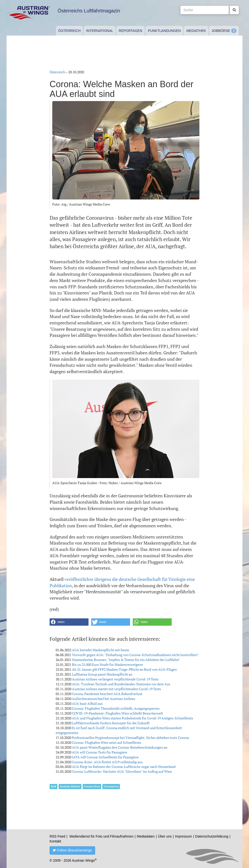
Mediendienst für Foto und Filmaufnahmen (102, 836)
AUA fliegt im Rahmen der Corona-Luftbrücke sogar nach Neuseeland (124, 767)
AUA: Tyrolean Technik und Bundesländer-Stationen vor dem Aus (121, 684)
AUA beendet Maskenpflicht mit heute (101, 650)
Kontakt (55, 841)
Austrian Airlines (70, 786)
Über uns (165, 836)
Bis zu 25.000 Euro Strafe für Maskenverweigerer (108, 665)
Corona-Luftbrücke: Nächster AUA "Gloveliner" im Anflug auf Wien (122, 771)
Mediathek (196, 31)
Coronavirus (111, 786)
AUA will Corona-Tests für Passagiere (100, 752)
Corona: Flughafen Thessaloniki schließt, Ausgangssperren (116, 708)
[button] (69, 622)
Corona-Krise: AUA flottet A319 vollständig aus (107, 762)
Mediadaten (146, 836)
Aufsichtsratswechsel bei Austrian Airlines (104, 699)
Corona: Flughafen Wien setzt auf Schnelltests (107, 742)
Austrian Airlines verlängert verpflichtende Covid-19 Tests (115, 679)
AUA (54, 786)
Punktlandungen (164, 31)
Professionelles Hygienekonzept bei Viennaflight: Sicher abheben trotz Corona (130, 738)
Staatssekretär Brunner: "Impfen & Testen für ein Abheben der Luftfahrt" (126, 660)
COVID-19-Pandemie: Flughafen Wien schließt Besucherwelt (117, 713)
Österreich (70, 31)
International (100, 31)
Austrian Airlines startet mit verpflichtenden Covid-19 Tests (116, 689)
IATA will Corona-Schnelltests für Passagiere (105, 757)
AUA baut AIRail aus (87, 703)
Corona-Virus (92, 786)
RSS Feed (58, 836)
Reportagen (130, 31)
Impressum (183, 836)
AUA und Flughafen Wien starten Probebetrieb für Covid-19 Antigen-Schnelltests (133, 718)
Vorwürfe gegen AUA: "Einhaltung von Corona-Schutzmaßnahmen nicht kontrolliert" (135, 655)
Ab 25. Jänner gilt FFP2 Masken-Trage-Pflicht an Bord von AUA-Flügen (124, 669)
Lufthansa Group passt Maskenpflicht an (102, 674)
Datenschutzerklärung (212, 836)
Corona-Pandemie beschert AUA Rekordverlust (107, 694)
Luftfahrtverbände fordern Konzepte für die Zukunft (111, 723)
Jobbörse (221, 31)
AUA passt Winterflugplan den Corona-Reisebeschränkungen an (120, 747)
